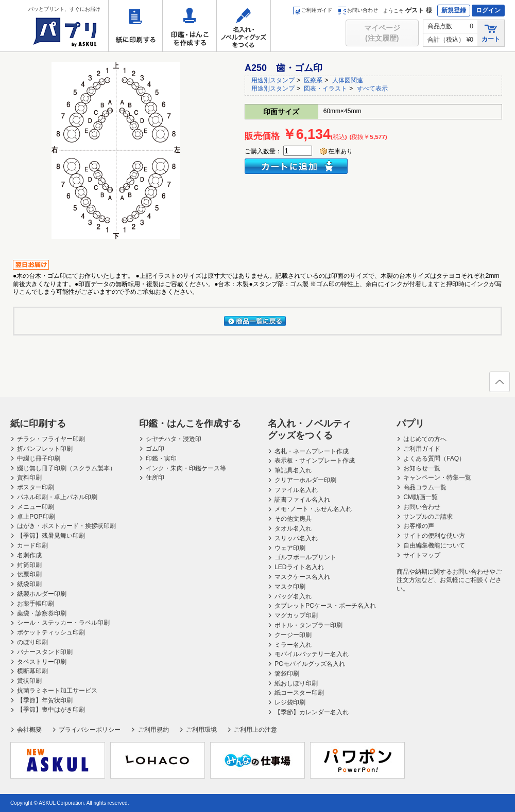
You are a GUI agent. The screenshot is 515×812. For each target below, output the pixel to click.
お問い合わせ (358, 10)
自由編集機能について (434, 545)
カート (491, 33)
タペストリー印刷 (42, 662)
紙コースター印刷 (299, 693)
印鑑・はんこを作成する (190, 26)
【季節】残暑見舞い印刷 (51, 536)
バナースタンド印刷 (45, 652)
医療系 (313, 80)
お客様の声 (419, 526)
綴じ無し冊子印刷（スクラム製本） (66, 468)
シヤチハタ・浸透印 (174, 439)
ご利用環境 (201, 730)
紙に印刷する (135, 26)
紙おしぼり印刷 (296, 683)
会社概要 (29, 730)
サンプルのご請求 (428, 517)
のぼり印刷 (32, 642)
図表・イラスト (325, 89)
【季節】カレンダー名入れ (312, 712)
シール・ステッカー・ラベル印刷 (63, 623)
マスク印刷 (290, 587)
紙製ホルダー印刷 (42, 594)
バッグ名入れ (293, 596)
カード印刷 (32, 545)
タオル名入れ (293, 528)
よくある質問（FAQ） (434, 458)
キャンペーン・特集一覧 (437, 478)
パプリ (410, 423)
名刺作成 (29, 555)
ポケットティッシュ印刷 (51, 632)
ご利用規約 (153, 730)
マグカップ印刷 (296, 615)
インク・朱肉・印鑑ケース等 (186, 468)
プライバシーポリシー (90, 730)
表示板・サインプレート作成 (315, 461)
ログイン (488, 10)
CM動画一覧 (420, 497)
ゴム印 (155, 449)
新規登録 (454, 10)
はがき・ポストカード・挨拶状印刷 (66, 526)
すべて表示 (372, 89)
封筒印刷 (29, 565)
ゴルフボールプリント (305, 557)
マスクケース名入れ (302, 577)
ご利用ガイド (312, 10)
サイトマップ (422, 555)
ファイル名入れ (296, 490)
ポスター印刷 (36, 487)
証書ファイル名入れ (302, 500)
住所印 (155, 478)
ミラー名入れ (293, 645)
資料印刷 (29, 478)
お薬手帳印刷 (36, 604)
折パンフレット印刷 (45, 449)
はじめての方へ (425, 439)
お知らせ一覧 (422, 468)
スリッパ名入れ (296, 538)
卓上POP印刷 (36, 517)
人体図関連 (348, 80)
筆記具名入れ (293, 470)
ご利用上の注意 (255, 730)
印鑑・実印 (161, 458)
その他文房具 (293, 519)
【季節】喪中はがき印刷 (51, 710)
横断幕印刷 (32, 671)
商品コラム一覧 (425, 487)
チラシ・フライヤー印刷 (51, 439)
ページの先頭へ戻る (499, 385)
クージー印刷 (293, 635)
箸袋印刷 (287, 674)
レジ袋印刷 (290, 702)
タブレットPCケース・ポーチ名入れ (325, 606)
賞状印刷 (29, 681)
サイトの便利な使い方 (434, 536)
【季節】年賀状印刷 (45, 700)
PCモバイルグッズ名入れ (310, 664)
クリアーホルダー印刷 (305, 480)
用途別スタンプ (273, 80)
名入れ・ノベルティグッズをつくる (244, 26)
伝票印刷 (29, 574)
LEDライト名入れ (299, 567)
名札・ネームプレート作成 (312, 451)
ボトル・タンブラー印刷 (308, 625)
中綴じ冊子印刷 (39, 458)
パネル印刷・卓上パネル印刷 (57, 497)
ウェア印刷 (290, 548)
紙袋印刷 (29, 584)
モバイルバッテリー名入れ (312, 654)
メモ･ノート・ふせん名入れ (313, 509)
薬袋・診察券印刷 (42, 613)
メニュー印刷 (36, 507)
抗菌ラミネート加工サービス (57, 691)
